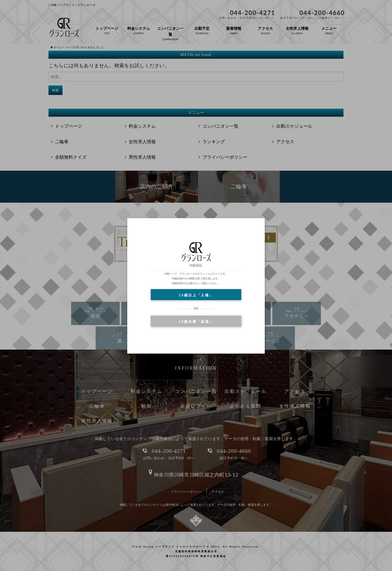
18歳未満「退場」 (196, 321)
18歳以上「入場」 (196, 295)
